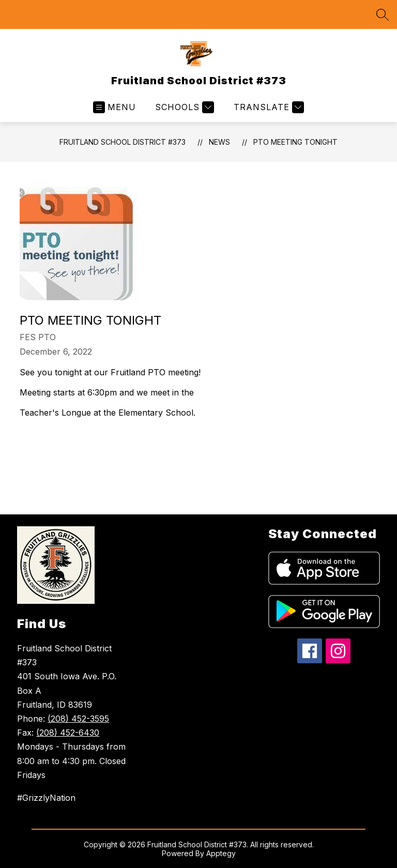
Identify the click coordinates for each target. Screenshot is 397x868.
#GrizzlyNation (46, 798)
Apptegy (221, 853)
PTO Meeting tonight (295, 142)
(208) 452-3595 (78, 719)
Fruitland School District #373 (123, 142)
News (219, 142)
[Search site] (383, 14)
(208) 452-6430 (68, 733)
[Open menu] (114, 107)
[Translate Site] (268, 107)
